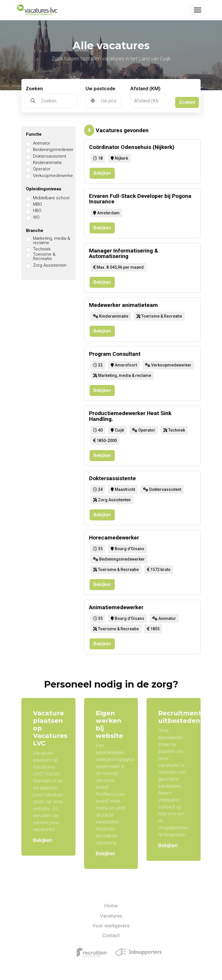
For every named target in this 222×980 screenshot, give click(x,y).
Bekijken (102, 173)
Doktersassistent (50, 156)
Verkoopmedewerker (54, 176)
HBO (37, 211)
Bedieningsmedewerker (56, 150)
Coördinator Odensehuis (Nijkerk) (132, 147)
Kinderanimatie (47, 163)
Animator (42, 143)
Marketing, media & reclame (52, 241)
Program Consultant (115, 354)
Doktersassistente (112, 478)
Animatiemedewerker (116, 607)
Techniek (42, 249)
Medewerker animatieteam (123, 305)
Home (111, 906)
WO (36, 217)
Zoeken (34, 89)
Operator (42, 169)
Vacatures (111, 916)
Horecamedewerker (114, 538)
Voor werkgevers (111, 926)
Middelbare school (51, 198)
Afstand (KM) (145, 89)
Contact (111, 935)
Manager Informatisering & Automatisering (124, 253)
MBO (37, 204)
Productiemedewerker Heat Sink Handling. (130, 416)
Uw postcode (100, 89)
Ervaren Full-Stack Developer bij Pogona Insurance (140, 199)
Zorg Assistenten (50, 265)
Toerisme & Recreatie (44, 257)
